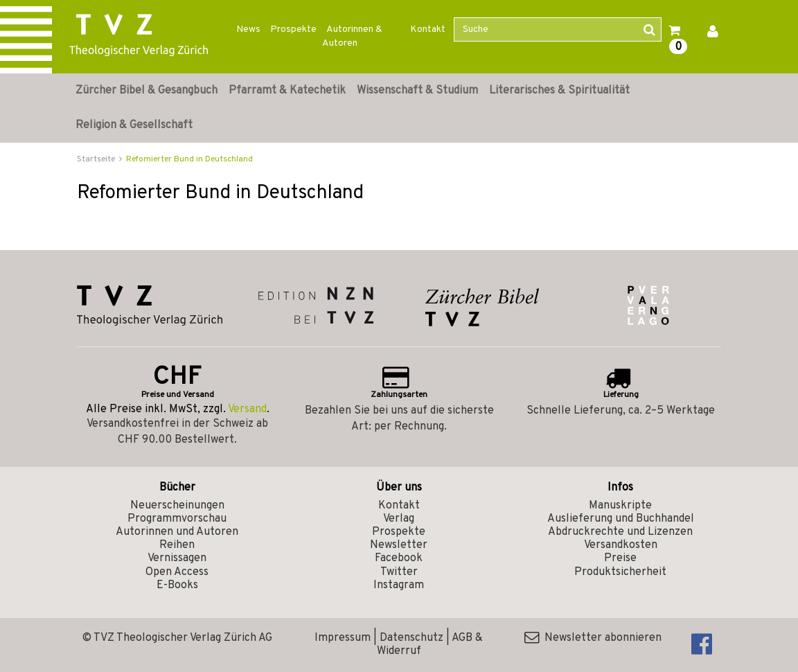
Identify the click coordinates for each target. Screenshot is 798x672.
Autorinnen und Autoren (177, 532)
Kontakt (428, 29)
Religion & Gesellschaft (134, 125)
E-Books (177, 585)
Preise (620, 558)
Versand (247, 409)
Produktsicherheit (620, 572)
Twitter (399, 572)
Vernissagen (177, 558)
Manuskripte (620, 506)
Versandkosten (621, 545)
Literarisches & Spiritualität (559, 91)
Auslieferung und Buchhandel (621, 519)
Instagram (399, 585)
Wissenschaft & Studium (417, 91)
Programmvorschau (177, 519)
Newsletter (399, 545)
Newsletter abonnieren (593, 638)
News (248, 29)
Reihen (177, 545)
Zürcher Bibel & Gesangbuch (147, 91)
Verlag (399, 519)
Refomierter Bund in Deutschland (189, 159)
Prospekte (293, 29)
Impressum (343, 638)
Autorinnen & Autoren (352, 36)
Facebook (399, 558)
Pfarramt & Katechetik (287, 91)
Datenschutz (411, 638)
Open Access (177, 572)
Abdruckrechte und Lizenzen (620, 532)
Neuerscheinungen (177, 506)
